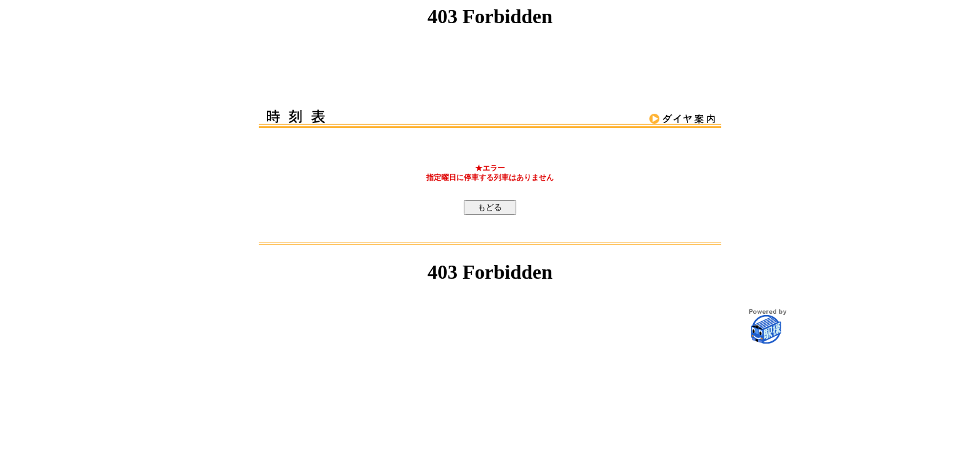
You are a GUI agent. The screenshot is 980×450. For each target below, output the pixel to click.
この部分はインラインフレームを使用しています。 (490, 45)
